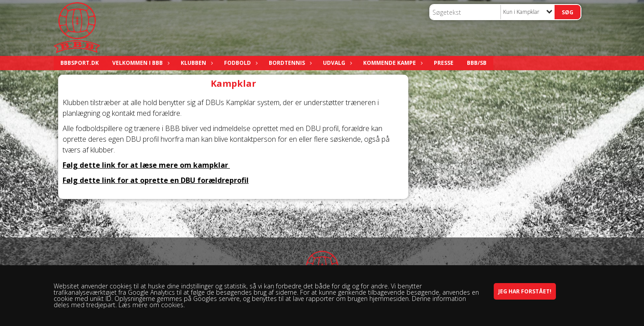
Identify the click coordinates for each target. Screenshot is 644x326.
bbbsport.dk (80, 63)
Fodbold (240, 63)
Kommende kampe (392, 63)
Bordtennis (289, 63)
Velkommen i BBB (140, 63)
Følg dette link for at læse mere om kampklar (146, 165)
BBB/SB (477, 63)
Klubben (196, 63)
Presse (444, 63)
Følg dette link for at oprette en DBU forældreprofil (156, 180)
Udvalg (336, 63)
